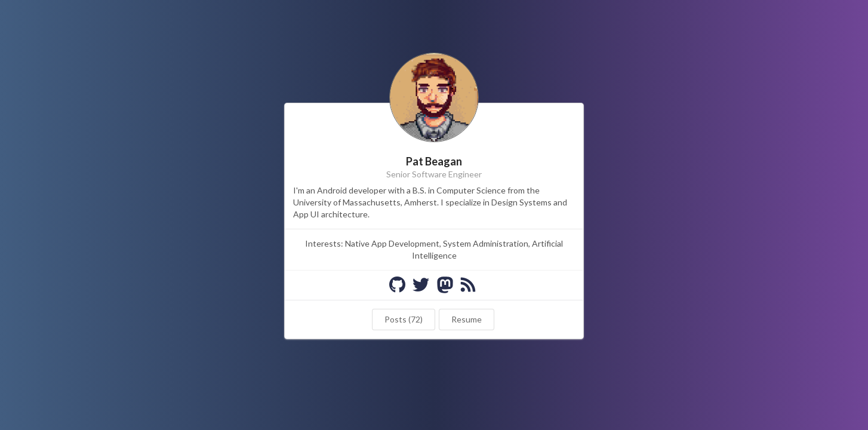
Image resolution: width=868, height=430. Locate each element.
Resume (467, 319)
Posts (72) (404, 319)
